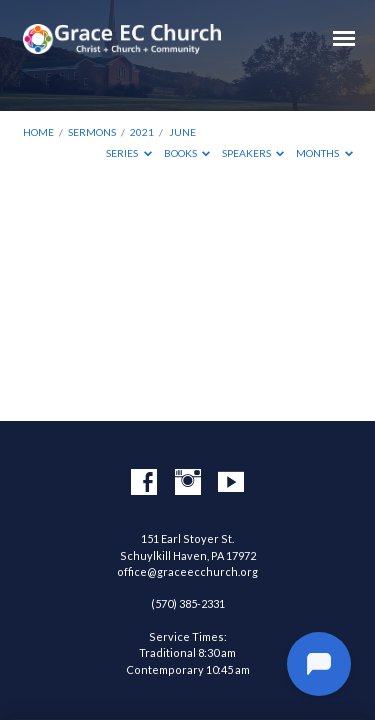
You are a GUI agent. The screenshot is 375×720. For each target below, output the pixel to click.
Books (187, 153)
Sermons (92, 132)
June (182, 132)
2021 (142, 132)
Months (324, 153)
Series (129, 153)
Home (38, 132)
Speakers (253, 153)
